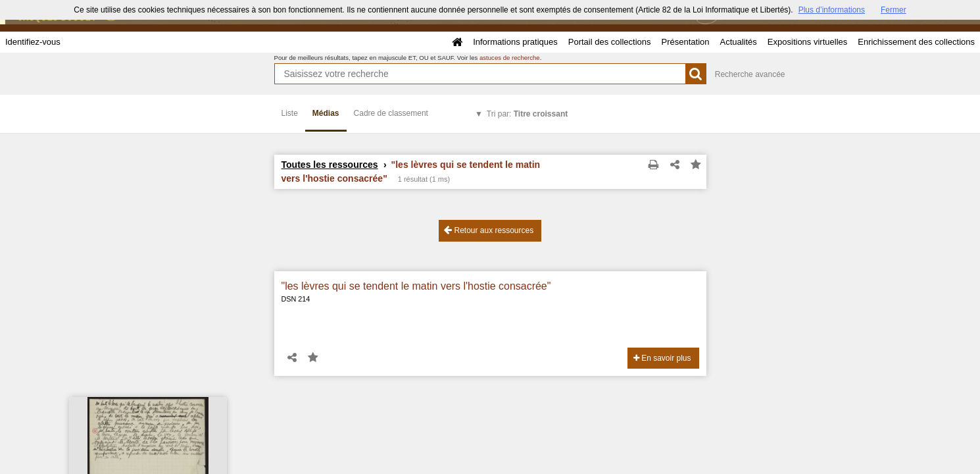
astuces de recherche (510, 58)
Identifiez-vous (33, 42)
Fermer (894, 10)
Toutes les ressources (330, 165)
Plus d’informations (832, 10)
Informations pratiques (515, 42)
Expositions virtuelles (807, 42)
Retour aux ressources (489, 230)
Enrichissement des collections (916, 42)
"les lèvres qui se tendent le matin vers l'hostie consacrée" (416, 286)
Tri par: (527, 114)
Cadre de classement (391, 113)
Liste (290, 113)
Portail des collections (610, 42)
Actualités (738, 42)
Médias (326, 113)
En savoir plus (662, 358)
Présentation (685, 42)
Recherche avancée (750, 74)
